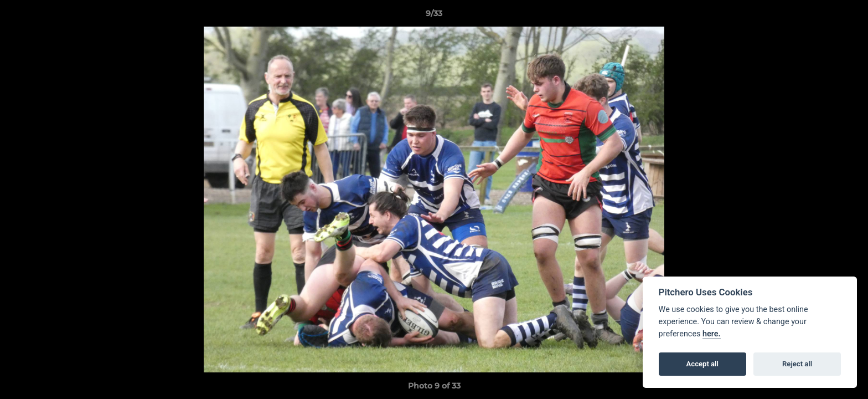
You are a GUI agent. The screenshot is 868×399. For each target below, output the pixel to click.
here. (712, 334)
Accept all (702, 364)
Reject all (797, 364)
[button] (848, 16)
